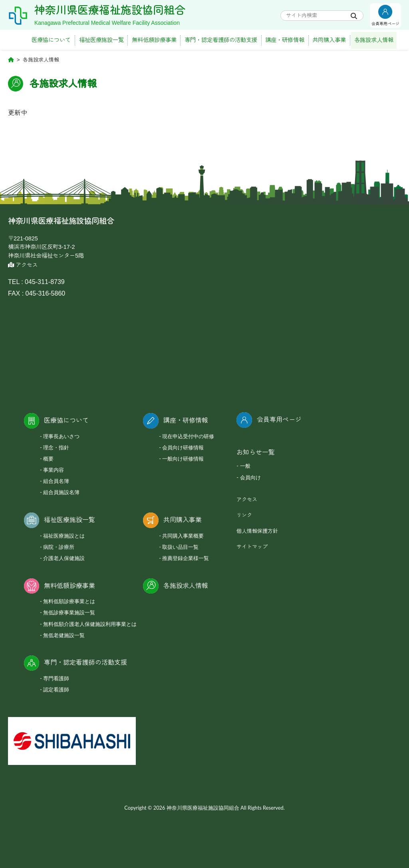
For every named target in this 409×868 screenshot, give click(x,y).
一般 (245, 466)
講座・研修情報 (285, 40)
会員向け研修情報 (183, 447)
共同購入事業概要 (183, 536)
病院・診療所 (59, 547)
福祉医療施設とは (64, 536)
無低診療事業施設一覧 (69, 612)
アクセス (23, 265)
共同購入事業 (329, 40)
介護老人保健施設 (64, 558)
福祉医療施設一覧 (101, 40)
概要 (48, 459)
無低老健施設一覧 (64, 635)
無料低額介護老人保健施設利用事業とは (90, 624)
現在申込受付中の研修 (188, 436)
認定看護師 (56, 689)
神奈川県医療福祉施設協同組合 (110, 10)
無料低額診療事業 (154, 40)
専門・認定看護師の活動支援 (221, 40)
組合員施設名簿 (61, 492)
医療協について (51, 40)
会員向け (250, 477)
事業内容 (54, 470)
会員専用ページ (279, 420)
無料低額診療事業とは (69, 601)
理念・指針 (56, 447)
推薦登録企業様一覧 (186, 558)
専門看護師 (56, 678)
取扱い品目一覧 (180, 547)
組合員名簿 (56, 481)
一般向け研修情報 (183, 459)
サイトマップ (252, 547)
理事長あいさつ (61, 436)
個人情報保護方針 (257, 531)
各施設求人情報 (374, 40)
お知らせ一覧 (256, 452)
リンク (244, 515)
